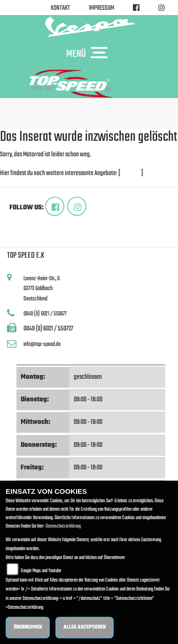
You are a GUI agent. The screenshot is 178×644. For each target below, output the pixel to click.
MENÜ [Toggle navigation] (89, 54)
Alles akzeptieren (85, 627)
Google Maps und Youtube (41, 571)
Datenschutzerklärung (63, 526)
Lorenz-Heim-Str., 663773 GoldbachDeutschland (42, 289)
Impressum (101, 8)
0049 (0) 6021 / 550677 (45, 314)
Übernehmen (28, 627)
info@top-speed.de (42, 344)
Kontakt (60, 8)
